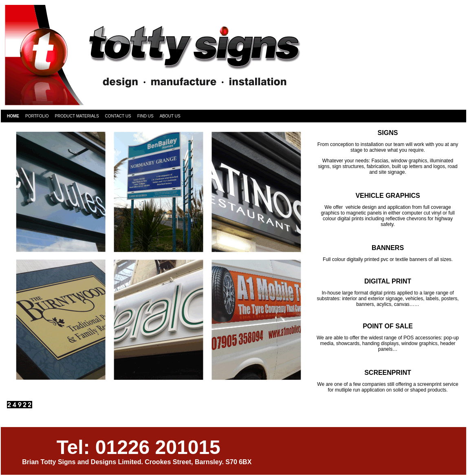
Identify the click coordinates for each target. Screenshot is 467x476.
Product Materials (77, 116)
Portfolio (37, 116)
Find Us (145, 116)
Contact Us (118, 116)
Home (13, 116)
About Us (170, 116)
